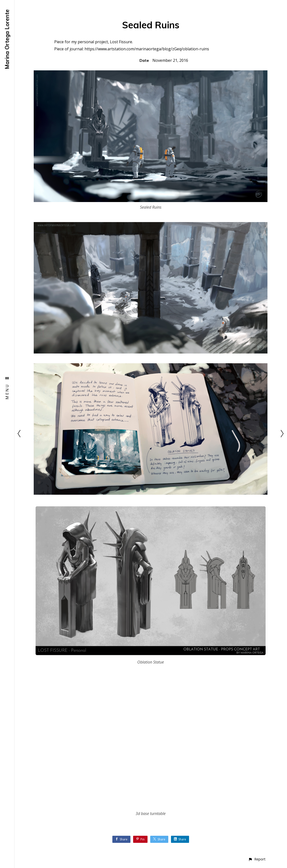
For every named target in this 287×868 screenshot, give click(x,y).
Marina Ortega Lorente (7, 39)
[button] (257, 859)
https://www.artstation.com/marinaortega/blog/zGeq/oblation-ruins (147, 49)
